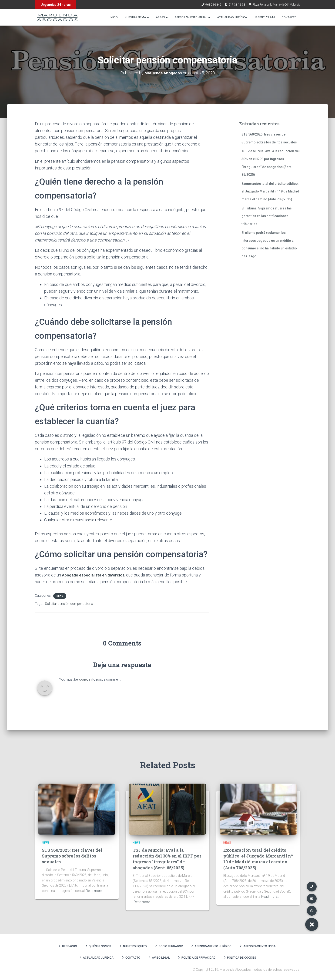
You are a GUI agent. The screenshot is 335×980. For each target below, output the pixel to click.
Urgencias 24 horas (56, 5)
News (60, 596)
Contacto (289, 17)
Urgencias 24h (264, 17)
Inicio (114, 17)
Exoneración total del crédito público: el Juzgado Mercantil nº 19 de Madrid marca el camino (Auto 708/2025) (270, 191)
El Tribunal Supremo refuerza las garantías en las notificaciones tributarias (267, 216)
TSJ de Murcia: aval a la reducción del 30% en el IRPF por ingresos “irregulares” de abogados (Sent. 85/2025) (167, 859)
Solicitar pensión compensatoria (69, 604)
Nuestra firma (137, 17)
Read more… (95, 891)
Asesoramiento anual (192, 17)
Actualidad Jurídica (232, 17)
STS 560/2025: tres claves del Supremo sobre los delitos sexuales (72, 856)
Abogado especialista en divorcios (95, 575)
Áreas (162, 17)
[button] (312, 924)
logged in (85, 679)
